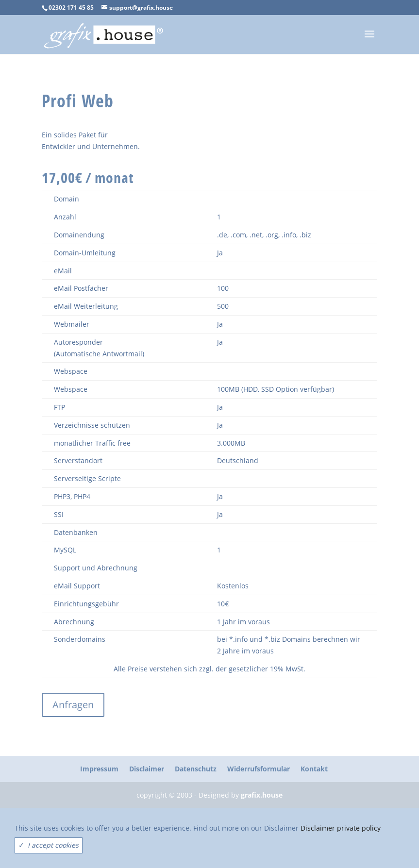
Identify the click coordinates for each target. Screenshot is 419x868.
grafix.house (262, 795)
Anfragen (73, 705)
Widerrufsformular (259, 769)
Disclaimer (147, 769)
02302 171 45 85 (71, 8)
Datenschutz (196, 769)
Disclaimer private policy (341, 828)
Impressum (99, 769)
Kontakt (314, 769)
